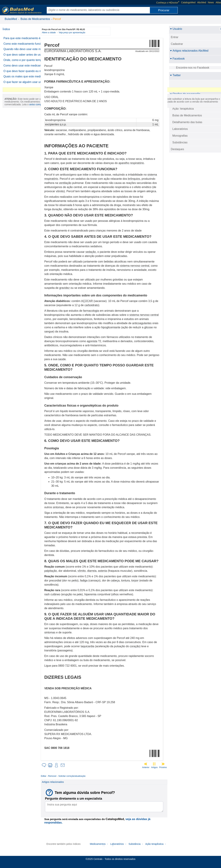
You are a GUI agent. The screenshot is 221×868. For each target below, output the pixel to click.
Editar (49, 776)
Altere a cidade (54, 33)
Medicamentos (98, 844)
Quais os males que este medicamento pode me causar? (23, 106)
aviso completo (20, 183)
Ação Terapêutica (183, 109)
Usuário (176, 29)
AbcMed (202, 2)
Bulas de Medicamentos (35, 19)
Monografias (180, 136)
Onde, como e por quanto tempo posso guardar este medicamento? (20, 75)
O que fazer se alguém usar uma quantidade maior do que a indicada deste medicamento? (22, 117)
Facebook (177, 59)
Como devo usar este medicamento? (17, 85)
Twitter (175, 75)
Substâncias (180, 142)
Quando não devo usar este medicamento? (21, 57)
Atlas (218, 2)
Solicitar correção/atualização (77, 776)
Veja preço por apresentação (77, 33)
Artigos (154, 767)
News (211, 2)
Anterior (146, 767)
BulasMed (11, 19)
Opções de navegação (185, 94)
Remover (57, 776)
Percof (57, 19)
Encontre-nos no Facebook (193, 68)
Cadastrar (177, 44)
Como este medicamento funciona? (19, 48)
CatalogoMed (188, 2)
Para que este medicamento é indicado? (22, 40)
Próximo (163, 767)
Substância (135, 844)
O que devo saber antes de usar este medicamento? (20, 65)
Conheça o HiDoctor (168, 2)
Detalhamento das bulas (187, 122)
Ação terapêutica (154, 844)
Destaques (177, 149)
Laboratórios (180, 129)
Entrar (175, 37)
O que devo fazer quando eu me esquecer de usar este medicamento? (21, 95)
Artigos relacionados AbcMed (189, 51)
